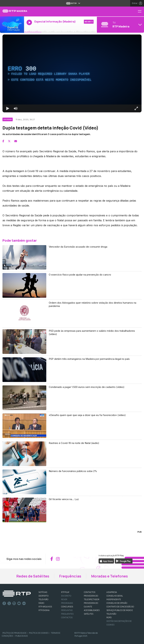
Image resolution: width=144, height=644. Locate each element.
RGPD (109, 617)
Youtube (19, 603)
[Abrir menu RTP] (72, 3)
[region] (72, 73)
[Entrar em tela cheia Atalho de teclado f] (136, 108)
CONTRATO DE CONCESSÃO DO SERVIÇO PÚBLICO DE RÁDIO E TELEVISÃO (120, 610)
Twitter (9, 603)
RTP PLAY (65, 592)
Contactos (67, 617)
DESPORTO (43, 596)
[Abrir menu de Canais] (120, 25)
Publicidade (22, 636)
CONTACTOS (90, 592)
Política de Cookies (39, 633)
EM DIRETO (66, 596)
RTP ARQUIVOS (45, 607)
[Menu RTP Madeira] (141, 12)
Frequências (70, 576)
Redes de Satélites (33, 576)
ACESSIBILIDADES (92, 610)
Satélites (89, 614)
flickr (24, 603)
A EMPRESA (112, 592)
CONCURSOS (67, 607)
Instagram (14, 603)
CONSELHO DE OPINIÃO (117, 603)
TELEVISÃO (43, 599)
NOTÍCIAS (43, 592)
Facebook (4, 603)
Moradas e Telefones (109, 576)
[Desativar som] (16, 108)
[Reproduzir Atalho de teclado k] (8, 108)
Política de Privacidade (14, 633)
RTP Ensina (44, 610)
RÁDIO (41, 603)
